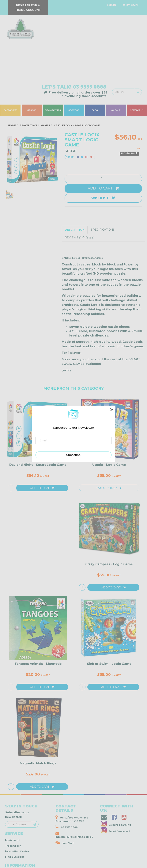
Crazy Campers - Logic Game (109, 564)
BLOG (95, 110)
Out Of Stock (109, 488)
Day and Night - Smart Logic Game (38, 465)
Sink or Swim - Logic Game (109, 664)
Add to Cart (103, 188)
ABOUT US (74, 110)
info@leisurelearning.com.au (74, 835)
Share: (80, 157)
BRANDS (32, 110)
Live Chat (65, 843)
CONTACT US (137, 110)
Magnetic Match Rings (38, 763)
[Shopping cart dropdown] (131, 5)
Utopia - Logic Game (109, 465)
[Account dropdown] (111, 5)
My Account (13, 840)
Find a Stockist (15, 857)
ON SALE (116, 110)
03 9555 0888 (90, 87)
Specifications (103, 230)
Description (75, 230)
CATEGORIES (10, 110)
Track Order (13, 846)
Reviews (80, 237)
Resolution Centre (17, 851)
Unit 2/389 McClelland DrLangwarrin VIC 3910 (72, 819)
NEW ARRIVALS (53, 110)
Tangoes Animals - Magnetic (38, 664)
